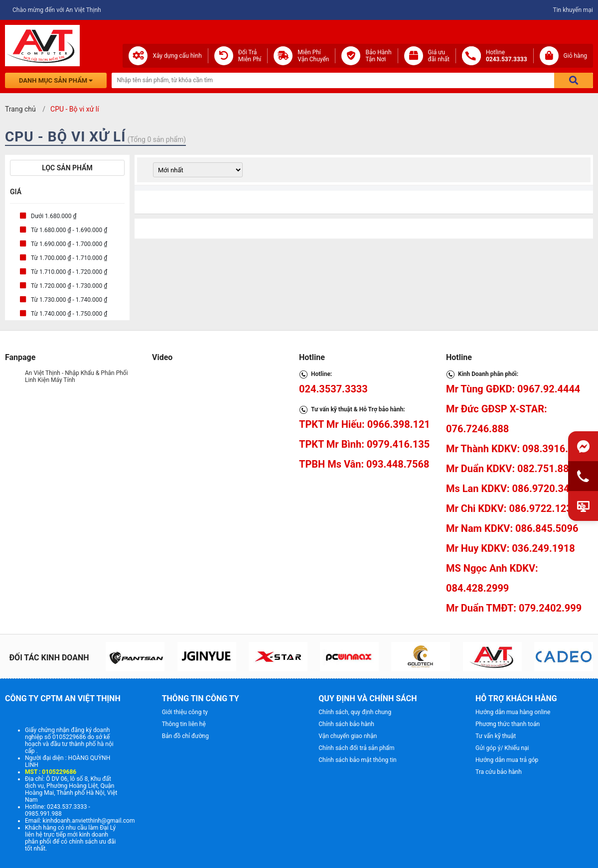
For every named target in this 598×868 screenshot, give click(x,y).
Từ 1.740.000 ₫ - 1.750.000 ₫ (69, 314)
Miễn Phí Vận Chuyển (313, 56)
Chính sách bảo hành (346, 724)
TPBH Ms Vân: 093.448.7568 (364, 464)
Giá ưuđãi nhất (439, 56)
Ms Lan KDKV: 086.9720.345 (511, 489)
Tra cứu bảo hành (499, 772)
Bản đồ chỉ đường (185, 736)
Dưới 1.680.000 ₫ (54, 216)
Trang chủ (20, 109)
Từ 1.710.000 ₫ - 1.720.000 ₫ (69, 272)
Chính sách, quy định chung (355, 712)
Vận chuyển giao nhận (348, 736)
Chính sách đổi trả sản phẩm (356, 748)
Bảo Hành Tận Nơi (378, 56)
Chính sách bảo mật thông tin (357, 760)
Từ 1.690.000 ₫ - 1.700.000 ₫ (69, 244)
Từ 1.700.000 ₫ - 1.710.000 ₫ (69, 258)
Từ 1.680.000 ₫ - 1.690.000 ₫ (69, 230)
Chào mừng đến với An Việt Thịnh (57, 10)
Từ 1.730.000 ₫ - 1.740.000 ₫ (69, 300)
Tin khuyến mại (573, 10)
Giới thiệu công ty (185, 712)
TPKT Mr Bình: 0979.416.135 (364, 444)
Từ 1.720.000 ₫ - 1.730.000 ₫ (69, 286)
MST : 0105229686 (51, 772)
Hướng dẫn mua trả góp (507, 760)
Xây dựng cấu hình (177, 56)
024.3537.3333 (333, 389)
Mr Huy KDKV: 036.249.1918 (511, 548)
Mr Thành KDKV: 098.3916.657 (516, 449)
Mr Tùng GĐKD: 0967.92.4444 (513, 389)
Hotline (507, 56)
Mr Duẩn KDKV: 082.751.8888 (513, 469)
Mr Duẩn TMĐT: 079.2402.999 (514, 608)
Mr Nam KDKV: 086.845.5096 (512, 528)
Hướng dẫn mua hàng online (513, 712)
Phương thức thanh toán (508, 724)
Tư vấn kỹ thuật (496, 736)
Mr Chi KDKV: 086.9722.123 (509, 508)
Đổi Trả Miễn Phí (250, 56)
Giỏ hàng (575, 56)
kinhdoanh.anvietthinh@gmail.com (89, 821)
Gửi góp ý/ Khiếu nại (502, 748)
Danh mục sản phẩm (56, 80)
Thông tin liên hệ (184, 724)
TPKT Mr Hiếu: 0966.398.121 (365, 424)
